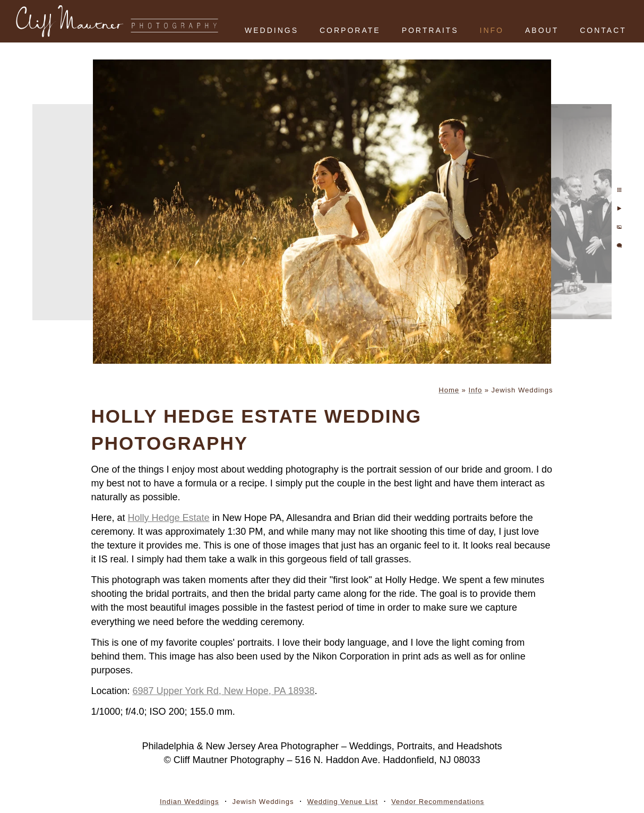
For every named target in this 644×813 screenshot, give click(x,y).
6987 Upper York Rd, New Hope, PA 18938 (224, 691)
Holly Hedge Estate (169, 518)
